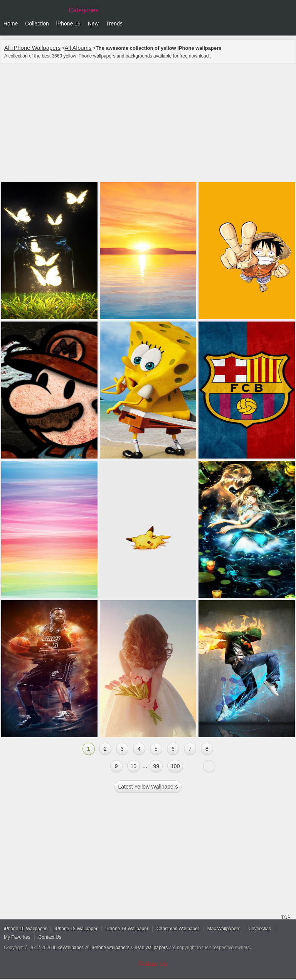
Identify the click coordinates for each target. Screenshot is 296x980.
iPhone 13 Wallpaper (76, 929)
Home (11, 24)
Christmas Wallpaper (178, 929)
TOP (285, 917)
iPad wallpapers (152, 948)
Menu (288, 24)
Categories (83, 10)
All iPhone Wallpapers (32, 48)
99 (156, 766)
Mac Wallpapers (224, 929)
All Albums (78, 48)
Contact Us (50, 937)
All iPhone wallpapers (107, 948)
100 (175, 766)
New (93, 24)
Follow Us (153, 964)
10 (134, 766)
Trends (114, 24)
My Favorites (17, 937)
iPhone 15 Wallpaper (25, 929)
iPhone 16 (68, 24)
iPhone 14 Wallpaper (127, 929)
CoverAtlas (260, 929)
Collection (37, 24)
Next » (209, 766)
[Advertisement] (148, 124)
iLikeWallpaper (68, 948)
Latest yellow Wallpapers (148, 787)
